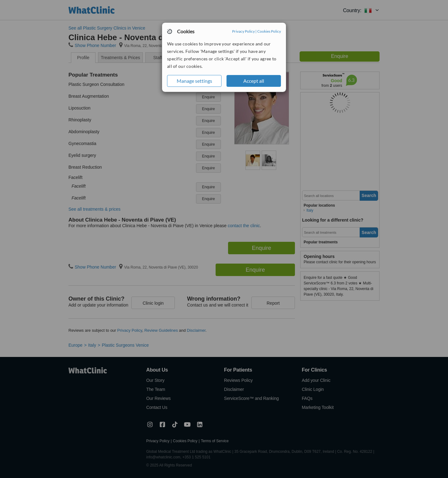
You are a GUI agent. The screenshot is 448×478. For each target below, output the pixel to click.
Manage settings (194, 81)
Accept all (254, 81)
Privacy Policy (243, 31)
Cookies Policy (269, 31)
